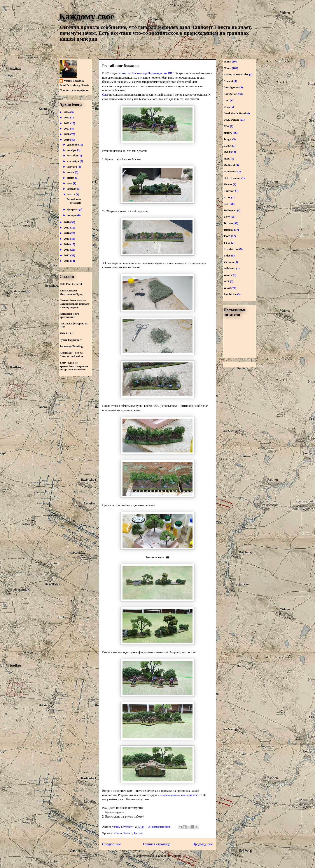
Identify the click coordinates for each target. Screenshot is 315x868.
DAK (227, 107)
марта (72, 194)
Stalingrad (230, 210)
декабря (73, 145)
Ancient (228, 81)
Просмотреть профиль (74, 90)
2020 (67, 134)
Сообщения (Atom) (169, 856)
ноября (72, 150)
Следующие (112, 844)
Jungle (228, 139)
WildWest (230, 268)
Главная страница (157, 844)
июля (71, 172)
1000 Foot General (71, 284)
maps (227, 159)
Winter (228, 275)
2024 (67, 112)
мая (70, 183)
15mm (227, 62)
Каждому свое (87, 16)
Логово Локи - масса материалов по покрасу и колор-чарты (74, 304)
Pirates (228, 184)
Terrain (128, 833)
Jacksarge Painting (71, 346)
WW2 (227, 288)
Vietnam (229, 262)
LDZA (227, 146)
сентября (73, 161)
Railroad (229, 191)
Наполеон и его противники (69, 315)
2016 (67, 233)
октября (73, 155)
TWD (227, 236)
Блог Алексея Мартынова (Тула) (71, 292)
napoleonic (230, 171)
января (72, 215)
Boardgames (231, 87)
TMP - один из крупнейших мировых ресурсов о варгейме (74, 366)
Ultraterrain (231, 249)
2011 (67, 261)
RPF (226, 204)
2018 (67, 222)
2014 (67, 244)
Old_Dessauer (232, 178)
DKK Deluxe (231, 120)
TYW (227, 243)
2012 (67, 255)
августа (73, 167)
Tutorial (139, 833)
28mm (118, 833)
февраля (73, 209)
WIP (226, 281)
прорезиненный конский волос (180, 795)
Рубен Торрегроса (71, 340)
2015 (67, 239)
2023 (67, 117)
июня (71, 178)
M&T (227, 152)
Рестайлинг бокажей (120, 66)
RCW (227, 197)
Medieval (229, 165)
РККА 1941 (67, 333)
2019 (67, 140)
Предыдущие (203, 844)
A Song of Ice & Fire (236, 74)
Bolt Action (230, 94)
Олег (105, 95)
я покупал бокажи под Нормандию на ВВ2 (146, 73)
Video (227, 256)
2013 (67, 250)
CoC (226, 100)
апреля (72, 189)
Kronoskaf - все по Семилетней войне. (72, 354)
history (228, 133)
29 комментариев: (160, 827)
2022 (67, 123)
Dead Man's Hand (235, 113)
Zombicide (230, 294)
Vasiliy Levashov (74, 81)
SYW (227, 217)
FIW (226, 126)
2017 (67, 228)
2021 (67, 129)
